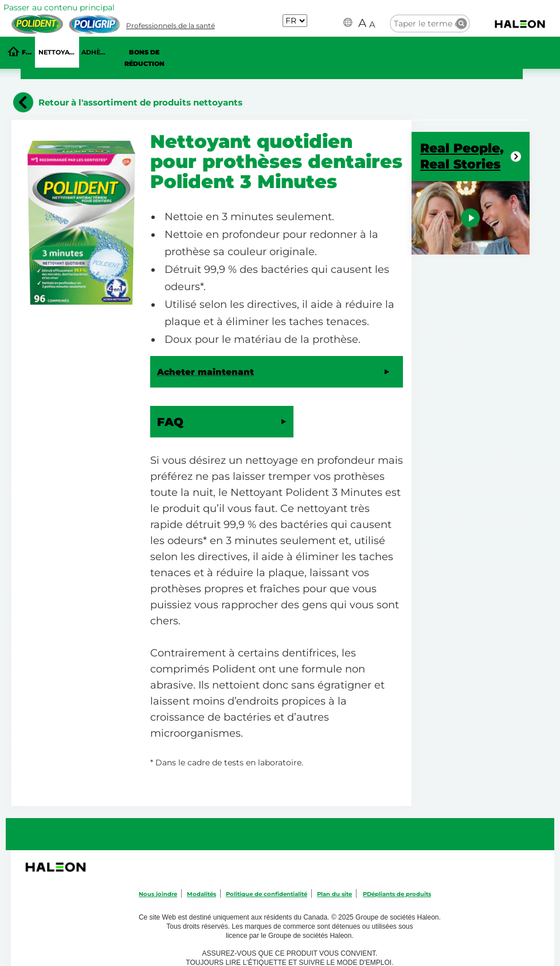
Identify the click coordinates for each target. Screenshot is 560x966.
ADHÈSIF (95, 52)
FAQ (28, 52)
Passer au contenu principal (59, 7)
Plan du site (334, 894)
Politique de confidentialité (267, 894)
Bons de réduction (144, 58)
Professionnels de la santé (171, 26)
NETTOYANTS (59, 52)
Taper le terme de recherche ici (461, 24)
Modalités (201, 894)
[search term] (430, 23)
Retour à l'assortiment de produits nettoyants (140, 102)
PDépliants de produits (397, 894)
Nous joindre (158, 894)
